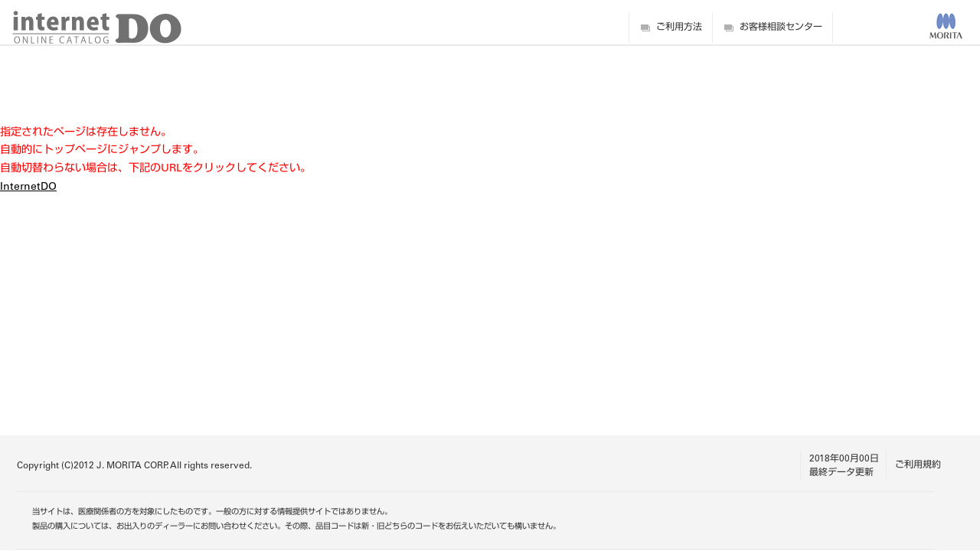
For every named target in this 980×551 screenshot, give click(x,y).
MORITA (946, 26)
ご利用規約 (918, 465)
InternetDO (28, 187)
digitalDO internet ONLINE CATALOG (97, 27)
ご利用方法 (679, 28)
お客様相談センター (781, 28)
